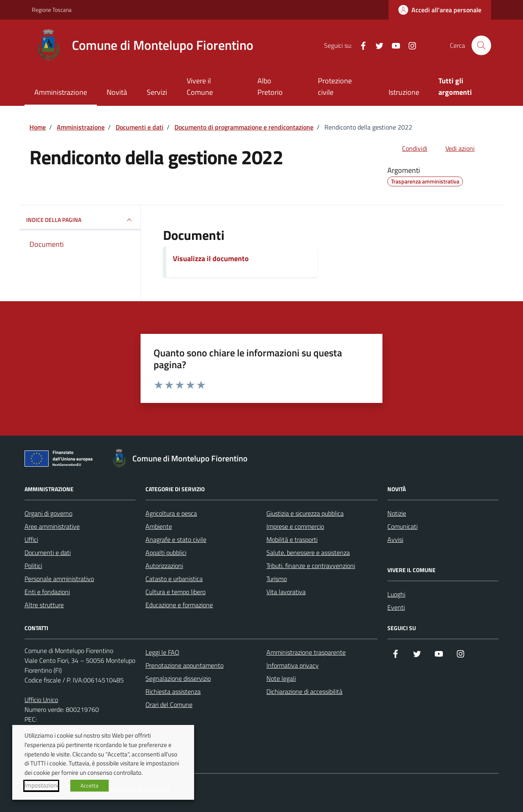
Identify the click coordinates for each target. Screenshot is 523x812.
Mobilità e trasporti (292, 539)
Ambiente (159, 526)
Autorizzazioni (164, 566)
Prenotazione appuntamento (184, 665)
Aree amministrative (52, 526)
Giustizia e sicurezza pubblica (305, 513)
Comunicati (402, 526)
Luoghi (396, 594)
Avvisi (395, 539)
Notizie (397, 513)
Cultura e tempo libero (175, 592)
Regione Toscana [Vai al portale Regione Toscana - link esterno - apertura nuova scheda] (52, 10)
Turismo (277, 579)
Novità (117, 92)
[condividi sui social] (408, 148)
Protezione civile (335, 86)
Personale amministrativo (59, 579)
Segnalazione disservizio (178, 678)
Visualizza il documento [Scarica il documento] (211, 259)
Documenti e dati (48, 553)
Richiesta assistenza (173, 691)
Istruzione (404, 92)
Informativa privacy (293, 665)
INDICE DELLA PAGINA (80, 220)
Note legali (281, 678)
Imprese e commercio (295, 526)
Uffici (31, 539)
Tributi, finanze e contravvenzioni (311, 566)
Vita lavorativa (286, 592)
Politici (33, 566)
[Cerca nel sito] (481, 45)
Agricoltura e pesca (171, 513)
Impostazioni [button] (41, 785)
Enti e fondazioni (47, 592)
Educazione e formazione (179, 605)
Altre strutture (44, 605)
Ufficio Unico (41, 700)
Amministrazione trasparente (306, 652)
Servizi (157, 92)
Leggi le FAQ (162, 652)
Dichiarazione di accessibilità (304, 691)
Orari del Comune (169, 705)
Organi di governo (48, 513)
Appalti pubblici (166, 553)
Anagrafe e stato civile (176, 539)
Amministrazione (61, 92)
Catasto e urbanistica (174, 579)
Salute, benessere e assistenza (308, 553)
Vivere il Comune (200, 86)
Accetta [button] (89, 785)
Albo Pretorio (270, 86)
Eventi (396, 607)
